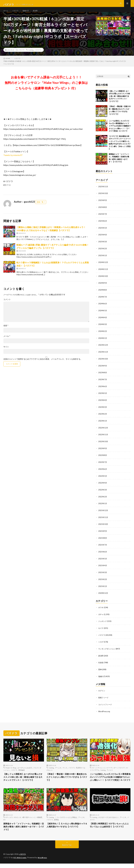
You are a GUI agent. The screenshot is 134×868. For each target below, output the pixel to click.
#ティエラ (9, 821)
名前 (6, 331)
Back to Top (67, 850)
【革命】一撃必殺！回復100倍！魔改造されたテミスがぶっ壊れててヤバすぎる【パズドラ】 (67, 776)
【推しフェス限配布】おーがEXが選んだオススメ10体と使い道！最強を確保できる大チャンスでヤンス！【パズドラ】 (119, 101)
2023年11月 (103, 355)
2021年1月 (103, 586)
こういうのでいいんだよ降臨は (66, 821)
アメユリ (110, 768)
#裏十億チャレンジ (29, 821)
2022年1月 (103, 504)
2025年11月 (103, 192)
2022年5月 (103, 477)
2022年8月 (103, 457)
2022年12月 (103, 430)
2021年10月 (103, 525)
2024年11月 (103, 273)
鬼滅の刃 (28, 13)
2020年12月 (103, 593)
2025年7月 (103, 219)
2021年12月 (103, 511)
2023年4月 (103, 402)
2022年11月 (103, 436)
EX (4, 823)
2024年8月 (103, 294)
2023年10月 (103, 362)
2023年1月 (103, 423)
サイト (6, 352)
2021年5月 (103, 559)
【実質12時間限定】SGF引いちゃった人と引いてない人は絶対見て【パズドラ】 (109, 831)
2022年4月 (103, 484)
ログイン (102, 689)
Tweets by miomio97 (13, 160)
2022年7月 (103, 464)
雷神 (100, 668)
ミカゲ (101, 641)
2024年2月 (103, 334)
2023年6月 (103, 389)
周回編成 (21, 768)
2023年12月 (103, 348)
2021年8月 (103, 538)
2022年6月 (103, 470)
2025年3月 (103, 246)
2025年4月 (103, 239)
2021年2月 (103, 579)
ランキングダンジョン (107, 648)
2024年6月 (103, 307)
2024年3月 (103, 328)
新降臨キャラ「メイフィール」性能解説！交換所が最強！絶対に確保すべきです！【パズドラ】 (23, 831)
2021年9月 (103, 532)
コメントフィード (106, 703)
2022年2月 (103, 498)
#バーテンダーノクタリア (116, 766)
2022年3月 (103, 491)
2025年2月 (103, 253)
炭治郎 (38, 13)
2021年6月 (103, 552)
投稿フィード (104, 696)
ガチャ (101, 614)
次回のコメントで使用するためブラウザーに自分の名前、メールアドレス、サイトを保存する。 (43, 364)
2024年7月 (103, 300)
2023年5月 (103, 396)
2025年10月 (103, 198)
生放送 (101, 662)
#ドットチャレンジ (99, 766)
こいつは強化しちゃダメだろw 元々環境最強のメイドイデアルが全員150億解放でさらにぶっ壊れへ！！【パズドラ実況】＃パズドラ (120, 131)
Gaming (31, 55)
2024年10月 (103, 280)
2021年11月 (103, 518)
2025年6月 (103, 226)
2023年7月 (103, 382)
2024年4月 (103, 321)
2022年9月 (103, 450)
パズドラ (17, 13)
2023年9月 (103, 368)
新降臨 (56, 823)
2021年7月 (103, 545)
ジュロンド (103, 621)
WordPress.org (104, 710)
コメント (7, 305)
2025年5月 (103, 232)
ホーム (6, 13)
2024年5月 (103, 314)
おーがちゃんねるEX (25, 766)
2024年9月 (103, 287)
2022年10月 (103, 443)
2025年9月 (103, 205)
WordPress (44, 862)
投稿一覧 (40, 207)
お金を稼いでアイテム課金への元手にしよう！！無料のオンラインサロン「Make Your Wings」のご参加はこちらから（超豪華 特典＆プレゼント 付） (46, 88)
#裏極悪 (39, 821)
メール (7, 341)
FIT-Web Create (21, 862)
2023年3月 (103, 409)
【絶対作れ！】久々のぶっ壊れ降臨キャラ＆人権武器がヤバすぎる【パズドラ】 (66, 831)
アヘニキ (58, 766)
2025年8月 (103, 212)
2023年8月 (103, 375)
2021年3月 (103, 572)
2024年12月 (103, 266)
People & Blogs (11, 766)
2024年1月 (103, 341)
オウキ (101, 607)
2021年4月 (103, 566)
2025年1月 (103, 260)
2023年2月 (103, 416)
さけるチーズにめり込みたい (108, 821)
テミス (65, 766)
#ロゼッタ (17, 821)
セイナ (101, 628)
